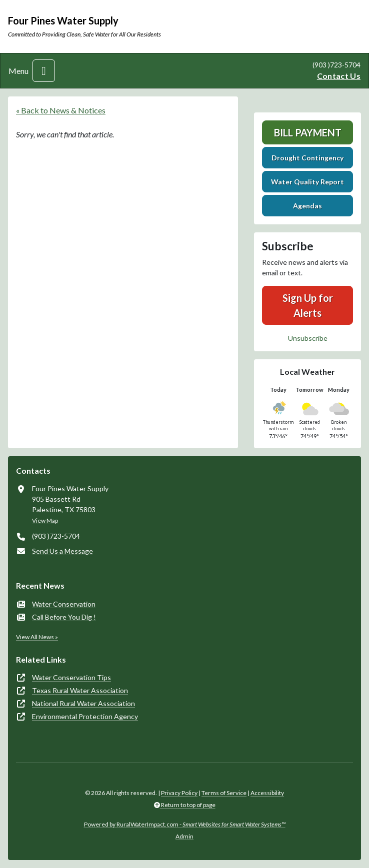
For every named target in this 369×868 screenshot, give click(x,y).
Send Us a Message (62, 551)
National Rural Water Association (83, 703)
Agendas (307, 206)
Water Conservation (64, 604)
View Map (45, 520)
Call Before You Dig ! (64, 617)
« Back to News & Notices (61, 110)
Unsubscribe (308, 338)
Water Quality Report (307, 182)
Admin (184, 836)
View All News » (37, 637)
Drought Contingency (307, 158)
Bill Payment (308, 132)
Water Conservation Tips (71, 677)
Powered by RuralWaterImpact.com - (185, 824)
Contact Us (339, 76)
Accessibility (267, 793)
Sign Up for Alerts (308, 305)
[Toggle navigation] (44, 71)
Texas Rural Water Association (80, 690)
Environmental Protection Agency (85, 716)
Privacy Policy (179, 793)
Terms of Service (224, 793)
